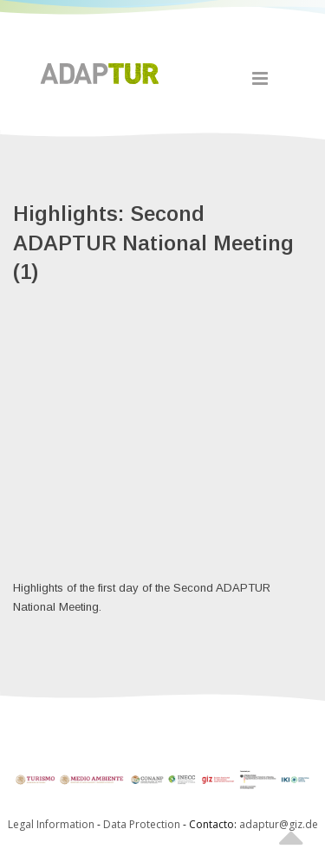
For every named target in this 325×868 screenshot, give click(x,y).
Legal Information (51, 824)
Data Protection (143, 824)
